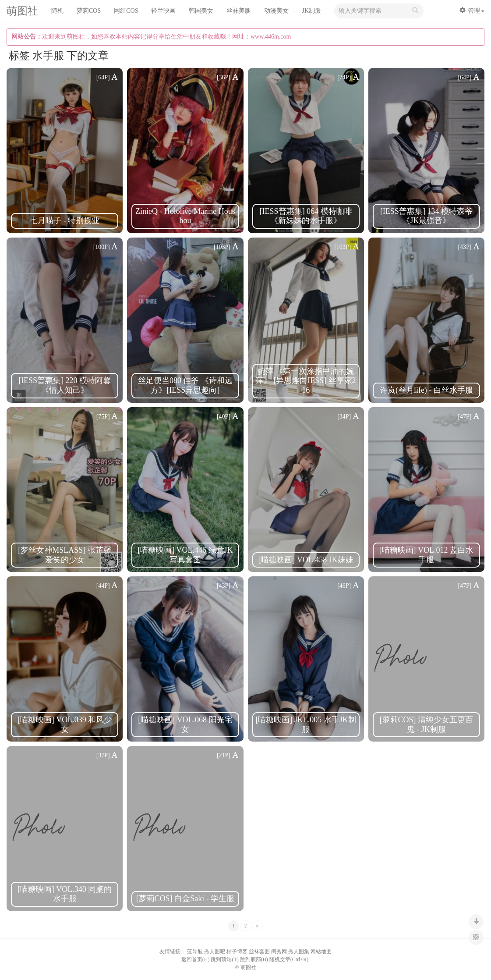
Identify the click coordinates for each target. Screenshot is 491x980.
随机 (57, 11)
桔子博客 (237, 952)
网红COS (126, 11)
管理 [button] (472, 11)
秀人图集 (299, 952)
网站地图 (321, 952)
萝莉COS (89, 11)
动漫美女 (276, 11)
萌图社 (22, 12)
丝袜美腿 (239, 11)
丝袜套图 (259, 952)
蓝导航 (195, 952)
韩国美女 (201, 11)
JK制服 (311, 11)
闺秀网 (279, 952)
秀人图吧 (215, 952)
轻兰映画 (163, 11)
